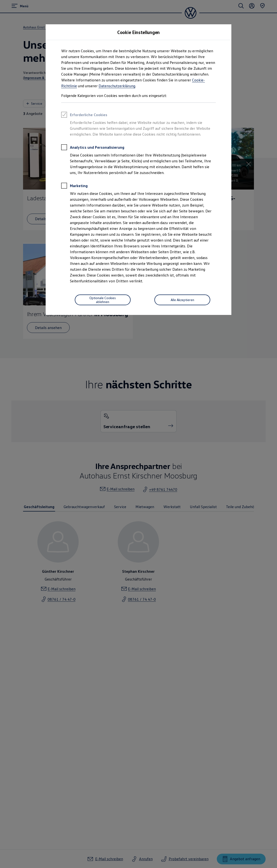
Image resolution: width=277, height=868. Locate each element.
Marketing (74, 186)
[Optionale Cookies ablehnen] (103, 300)
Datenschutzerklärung (117, 86)
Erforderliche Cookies (84, 115)
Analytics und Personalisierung (93, 148)
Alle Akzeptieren (182, 300)
